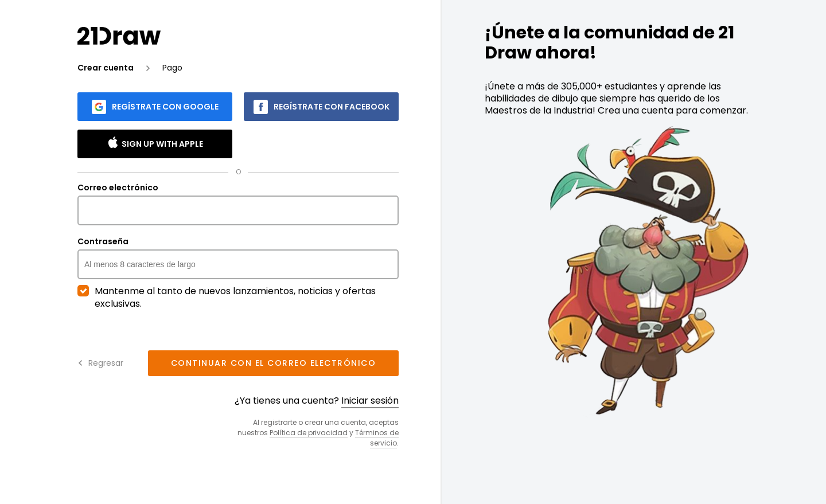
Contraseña (238, 258)
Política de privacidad (309, 433)
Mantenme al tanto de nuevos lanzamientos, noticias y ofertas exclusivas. (227, 298)
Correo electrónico (238, 204)
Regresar (100, 363)
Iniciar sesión (370, 401)
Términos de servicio (377, 438)
